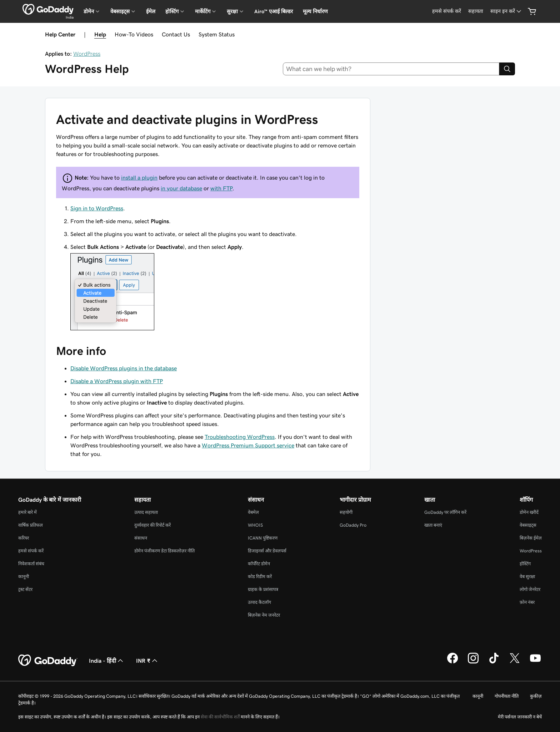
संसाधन (141, 538)
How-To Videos (134, 34)
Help (100, 34)
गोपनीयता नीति (507, 696)
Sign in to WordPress (97, 208)
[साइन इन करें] (506, 11)
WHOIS (255, 525)
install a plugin (139, 177)
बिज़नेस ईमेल (531, 538)
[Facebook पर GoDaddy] (452, 662)
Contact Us (176, 34)
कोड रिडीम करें (260, 576)
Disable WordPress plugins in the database (124, 368)
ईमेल (151, 11)
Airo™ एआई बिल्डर (274, 11)
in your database (181, 188)
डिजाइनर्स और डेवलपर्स (267, 551)
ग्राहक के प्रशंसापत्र (263, 589)
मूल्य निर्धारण (315, 11)
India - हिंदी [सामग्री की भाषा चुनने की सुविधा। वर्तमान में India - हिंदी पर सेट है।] (107, 661)
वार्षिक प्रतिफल (31, 525)
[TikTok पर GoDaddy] (494, 662)
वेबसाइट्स (528, 525)
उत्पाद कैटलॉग (259, 602)
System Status (217, 34)
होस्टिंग (525, 564)
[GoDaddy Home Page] (48, 661)
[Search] (507, 69)
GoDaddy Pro (353, 525)
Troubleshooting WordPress (240, 437)
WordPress (87, 54)
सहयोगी (346, 512)
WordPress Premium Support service (248, 445)
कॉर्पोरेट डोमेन (259, 564)
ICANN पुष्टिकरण (263, 538)
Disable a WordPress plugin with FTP (117, 381)
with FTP (221, 188)
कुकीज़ (536, 696)
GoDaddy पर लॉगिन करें (445, 512)
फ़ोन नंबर (527, 602)
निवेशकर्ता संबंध (31, 564)
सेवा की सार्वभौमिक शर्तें (220, 717)
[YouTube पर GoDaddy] (535, 662)
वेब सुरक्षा (527, 576)
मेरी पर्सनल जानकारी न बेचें (520, 717)
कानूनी (24, 576)
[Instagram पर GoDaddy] (473, 662)
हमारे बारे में (27, 512)
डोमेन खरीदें (529, 512)
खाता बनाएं (433, 525)
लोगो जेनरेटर (530, 589)
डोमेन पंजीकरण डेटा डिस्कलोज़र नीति (164, 551)
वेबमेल (253, 512)
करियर (24, 538)
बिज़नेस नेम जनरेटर (264, 615)
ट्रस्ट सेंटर (25, 589)
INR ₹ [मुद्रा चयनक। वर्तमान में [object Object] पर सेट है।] (147, 661)
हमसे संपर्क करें (31, 551)
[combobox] (391, 69)
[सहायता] (476, 11)
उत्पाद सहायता (146, 512)
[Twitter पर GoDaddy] (515, 662)
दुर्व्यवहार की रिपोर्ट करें (152, 525)
